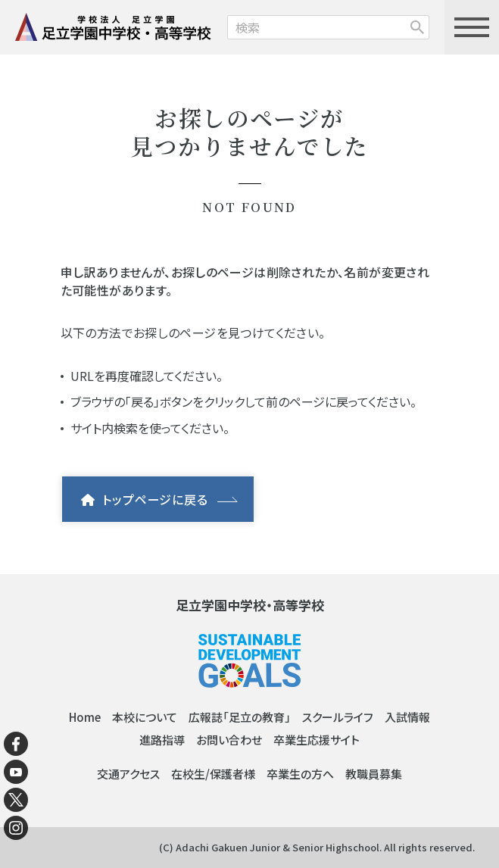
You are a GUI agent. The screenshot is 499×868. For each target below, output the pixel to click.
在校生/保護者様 (213, 774)
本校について (145, 717)
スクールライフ (338, 717)
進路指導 (162, 740)
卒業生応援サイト (317, 740)
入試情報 (407, 717)
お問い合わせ (229, 740)
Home (85, 717)
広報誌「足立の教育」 (240, 717)
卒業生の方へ (300, 774)
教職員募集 (374, 774)
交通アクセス (128, 774)
